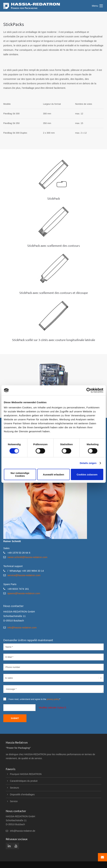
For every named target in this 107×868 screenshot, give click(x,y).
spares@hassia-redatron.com (24, 593)
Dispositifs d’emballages (22, 794)
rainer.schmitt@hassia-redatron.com (27, 557)
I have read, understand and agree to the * (32, 699)
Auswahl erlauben (53, 474)
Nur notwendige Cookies (20, 474)
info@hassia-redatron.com (22, 627)
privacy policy (53, 699)
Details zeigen (88, 463)
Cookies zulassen (87, 474)
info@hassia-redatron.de (23, 831)
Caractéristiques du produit (24, 781)
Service (14, 801)
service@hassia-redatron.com (24, 575)
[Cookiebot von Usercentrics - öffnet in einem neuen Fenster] (89, 390)
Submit (15, 718)
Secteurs (14, 788)
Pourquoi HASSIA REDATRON (26, 774)
